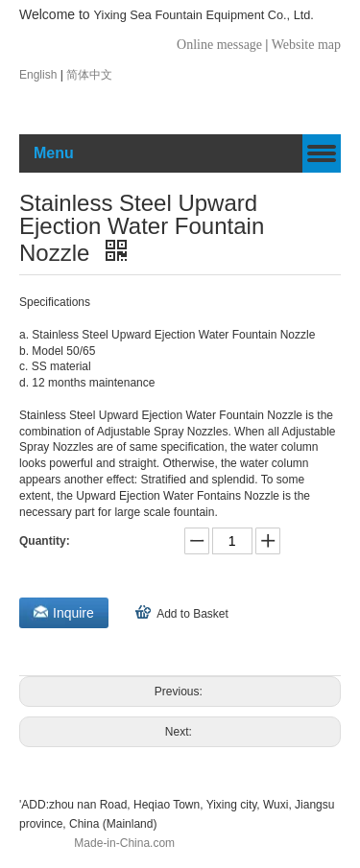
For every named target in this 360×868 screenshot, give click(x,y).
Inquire (73, 613)
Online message (221, 45)
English (40, 75)
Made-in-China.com (124, 843)
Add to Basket (192, 614)
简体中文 (89, 75)
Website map (306, 45)
